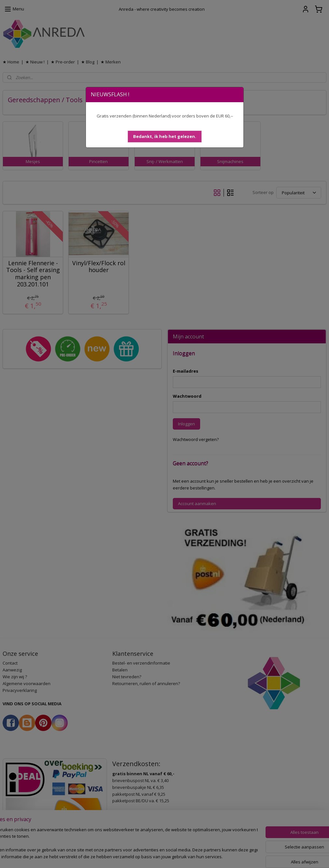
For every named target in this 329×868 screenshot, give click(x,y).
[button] (165, 137)
